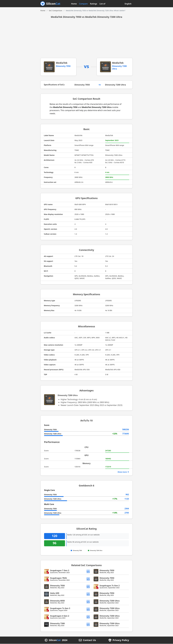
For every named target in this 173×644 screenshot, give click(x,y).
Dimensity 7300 (57, 624)
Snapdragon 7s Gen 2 (110, 586)
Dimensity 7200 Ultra (116, 85)
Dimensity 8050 (57, 601)
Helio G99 (55, 593)
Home (74, 4)
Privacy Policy (121, 640)
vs (88, 572)
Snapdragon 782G (58, 578)
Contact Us (89, 640)
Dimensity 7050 (63, 66)
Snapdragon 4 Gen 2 (60, 616)
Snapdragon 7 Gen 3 (60, 571)
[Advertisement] (86, 40)
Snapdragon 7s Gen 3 (60, 609)
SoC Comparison (55, 11)
